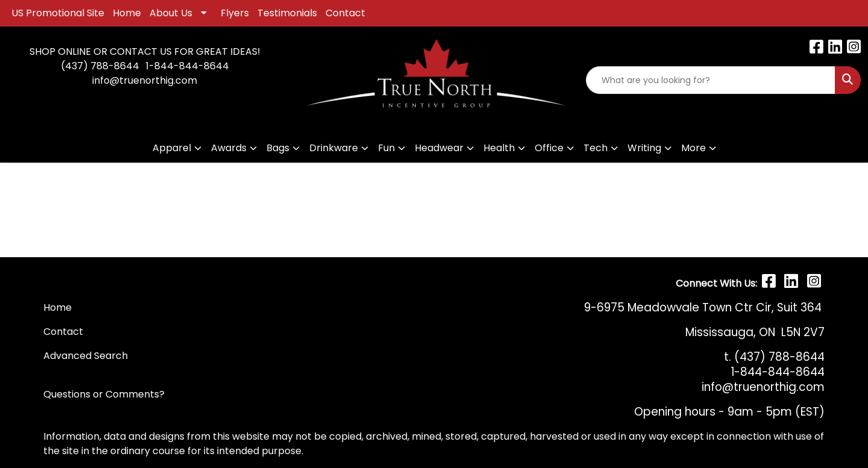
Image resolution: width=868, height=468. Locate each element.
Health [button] (499, 148)
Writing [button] (644, 148)
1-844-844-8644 (187, 66)
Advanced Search (86, 356)
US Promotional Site (58, 13)
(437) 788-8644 (100, 66)
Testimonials (287, 13)
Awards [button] (229, 148)
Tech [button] (596, 148)
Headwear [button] (439, 148)
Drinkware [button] (334, 148)
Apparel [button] (172, 148)
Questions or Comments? (104, 394)
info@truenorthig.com (145, 80)
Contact (345, 13)
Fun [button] (386, 148)
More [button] (693, 148)
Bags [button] (278, 148)
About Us (171, 13)
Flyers (235, 13)
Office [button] (549, 148)
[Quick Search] (711, 80)
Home (127, 13)
